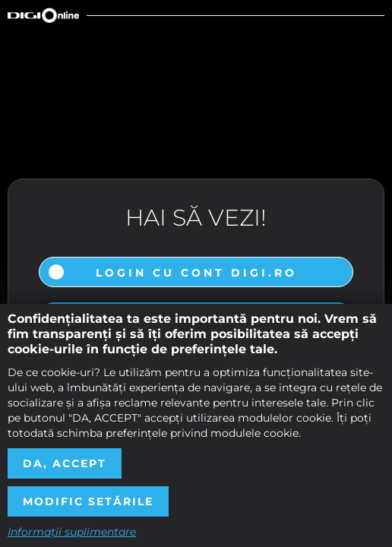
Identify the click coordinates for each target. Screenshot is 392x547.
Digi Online (43, 15)
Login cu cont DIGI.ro (196, 273)
